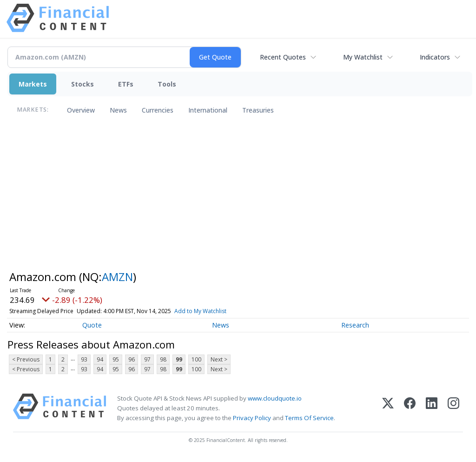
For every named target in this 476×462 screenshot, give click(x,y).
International (208, 110)
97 (147, 359)
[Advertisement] (238, 197)
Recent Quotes (283, 57)
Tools (167, 84)
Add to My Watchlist (200, 311)
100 (196, 359)
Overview (81, 110)
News (118, 110)
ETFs (126, 84)
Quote (92, 325)
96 (132, 359)
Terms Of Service (309, 418)
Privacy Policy (252, 418)
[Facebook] (410, 408)
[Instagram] (453, 408)
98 (163, 359)
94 (100, 359)
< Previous (26, 359)
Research (355, 325)
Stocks (83, 84)
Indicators (435, 57)
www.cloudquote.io (275, 398)
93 (84, 359)
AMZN (117, 277)
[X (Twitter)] (388, 408)
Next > (219, 359)
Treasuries (258, 110)
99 (179, 359)
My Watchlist (363, 57)
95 (116, 359)
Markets (33, 84)
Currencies (158, 110)
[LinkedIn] (432, 408)
